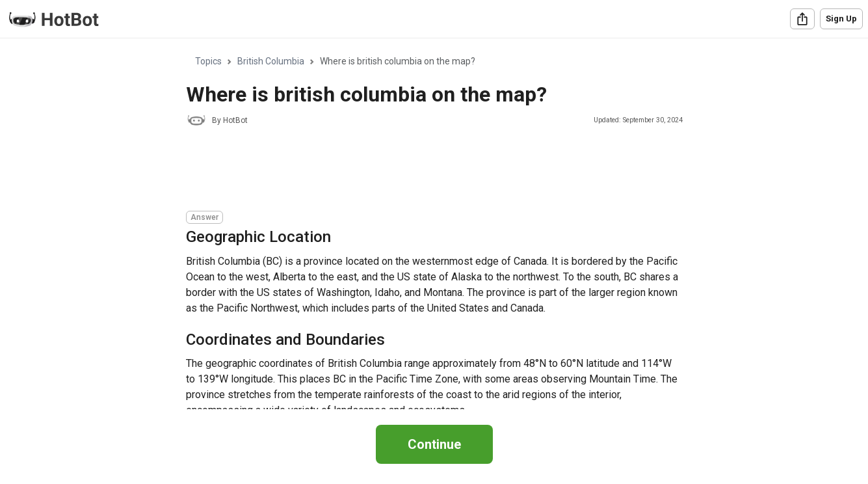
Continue (434, 444)
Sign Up (841, 19)
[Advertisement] (423, 170)
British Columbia (271, 61)
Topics (208, 61)
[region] (434, 224)
